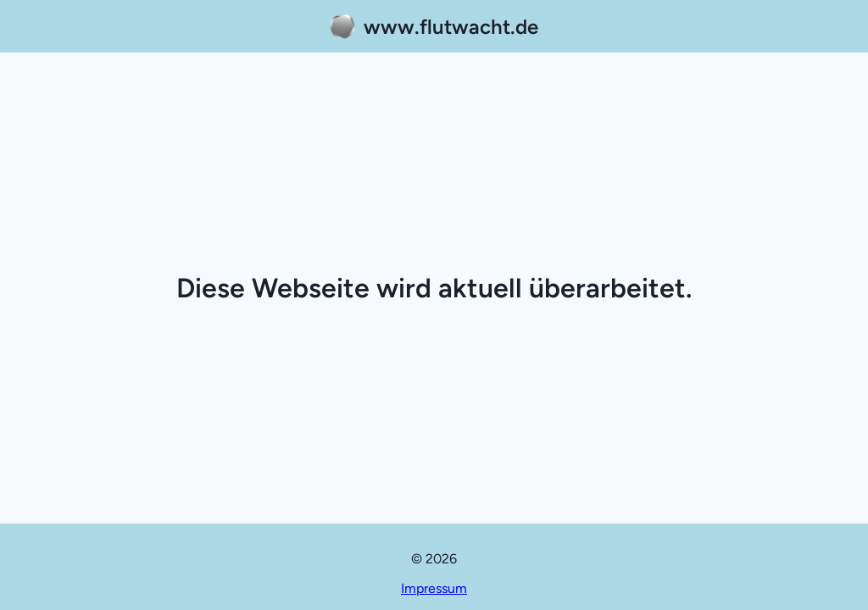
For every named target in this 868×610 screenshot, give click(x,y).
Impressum (434, 588)
